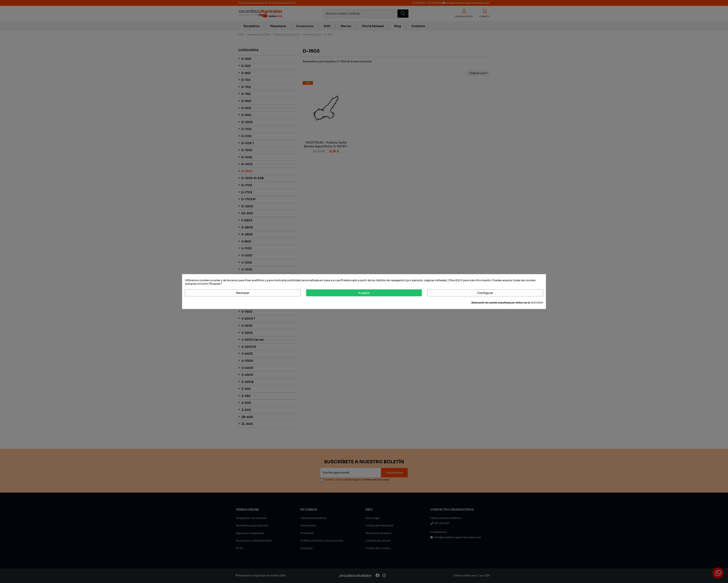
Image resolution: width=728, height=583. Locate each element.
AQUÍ (459, 280)
